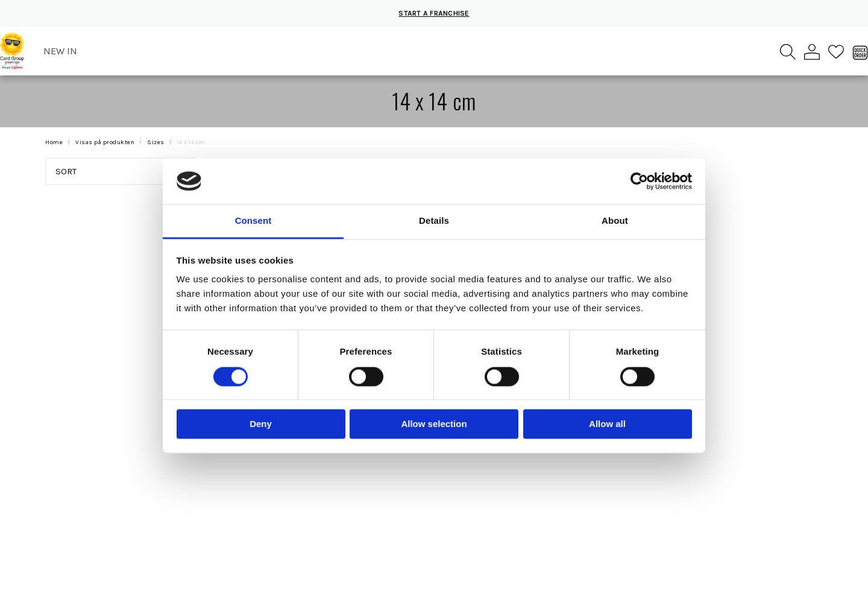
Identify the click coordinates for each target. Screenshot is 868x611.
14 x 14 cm (191, 142)
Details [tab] (434, 221)
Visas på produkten (105, 142)
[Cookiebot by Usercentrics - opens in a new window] (639, 181)
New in (60, 51)
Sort (123, 171)
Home (54, 142)
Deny (261, 424)
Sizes (156, 142)
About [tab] (615, 221)
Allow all (607, 424)
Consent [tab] (253, 221)
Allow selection (434, 424)
